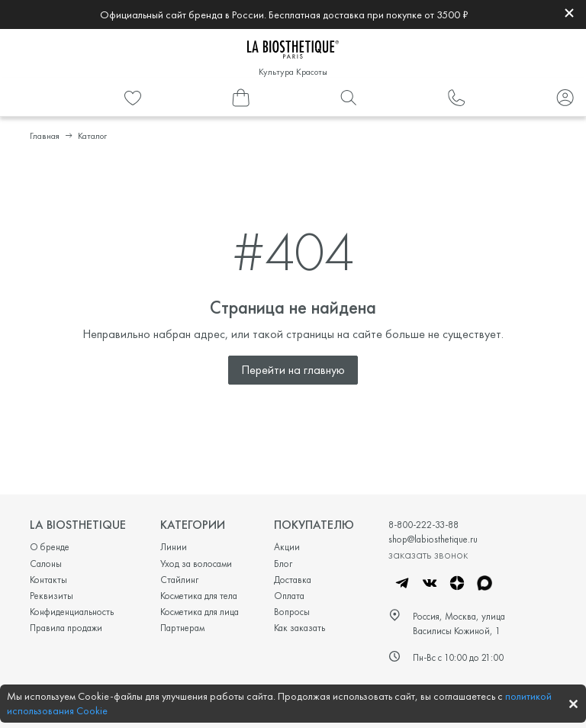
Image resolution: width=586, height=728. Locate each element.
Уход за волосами (196, 564)
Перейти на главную (293, 370)
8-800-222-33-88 (423, 525)
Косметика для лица (200, 612)
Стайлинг (179, 580)
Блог (283, 564)
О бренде (50, 547)
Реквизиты (52, 596)
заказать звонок (428, 554)
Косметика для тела (199, 596)
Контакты (48, 580)
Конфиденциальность (72, 612)
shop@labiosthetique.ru (433, 539)
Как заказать (299, 628)
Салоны (46, 564)
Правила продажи (66, 628)
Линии (174, 547)
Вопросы (292, 612)
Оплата (289, 596)
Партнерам (182, 628)
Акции (287, 547)
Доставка (293, 580)
